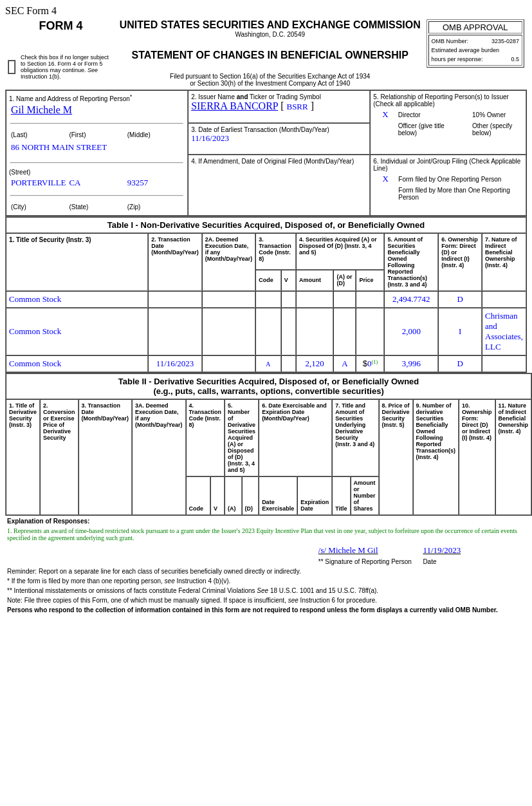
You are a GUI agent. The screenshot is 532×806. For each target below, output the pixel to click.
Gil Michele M (41, 110)
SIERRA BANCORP (234, 106)
